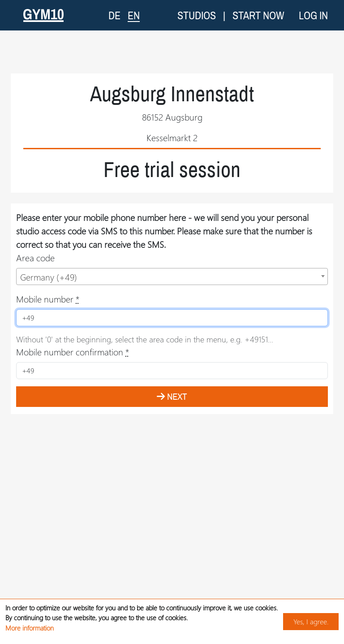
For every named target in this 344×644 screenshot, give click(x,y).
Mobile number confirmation (73, 352)
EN (134, 15)
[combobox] (172, 277)
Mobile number (48, 299)
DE (114, 15)
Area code (35, 257)
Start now (258, 15)
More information (30, 628)
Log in (313, 15)
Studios (197, 15)
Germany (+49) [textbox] (49, 277)
